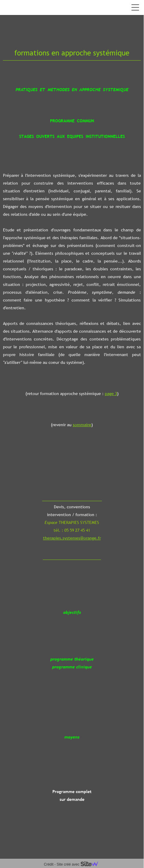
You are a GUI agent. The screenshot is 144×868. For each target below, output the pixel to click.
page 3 (111, 394)
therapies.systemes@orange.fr (72, 538)
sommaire (82, 425)
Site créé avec (80, 864)
